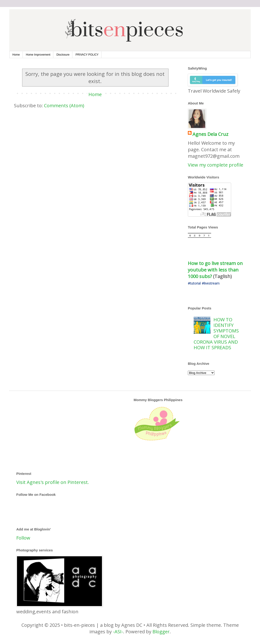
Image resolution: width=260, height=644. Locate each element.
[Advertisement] (109, 430)
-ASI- (118, 632)
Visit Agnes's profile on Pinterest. (53, 482)
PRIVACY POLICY (87, 55)
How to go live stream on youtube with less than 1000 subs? (216, 270)
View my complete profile (216, 165)
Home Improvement (38, 55)
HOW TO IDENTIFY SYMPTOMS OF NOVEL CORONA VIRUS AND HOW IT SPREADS (216, 334)
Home (16, 55)
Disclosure (63, 55)
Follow (23, 538)
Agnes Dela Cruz (210, 134)
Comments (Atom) (64, 106)
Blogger (161, 632)
